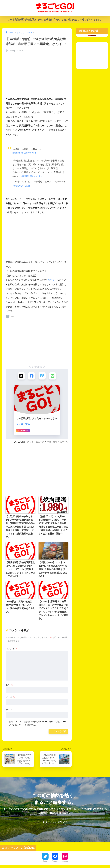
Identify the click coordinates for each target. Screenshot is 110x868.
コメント (12, 648)
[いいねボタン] (8, 316)
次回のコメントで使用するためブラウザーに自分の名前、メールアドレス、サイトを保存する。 (38, 723)
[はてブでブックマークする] (42, 376)
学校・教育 (52, 442)
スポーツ (64, 442)
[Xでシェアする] (21, 376)
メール (10, 697)
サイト (9, 710)
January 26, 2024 (21, 186)
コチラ (51, 280)
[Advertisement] (37, 76)
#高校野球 (27, 176)
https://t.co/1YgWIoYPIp (25, 153)
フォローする (23, 424)
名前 (9, 685)
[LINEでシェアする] (53, 376)
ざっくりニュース (36, 442)
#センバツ (37, 176)
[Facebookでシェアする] (32, 376)
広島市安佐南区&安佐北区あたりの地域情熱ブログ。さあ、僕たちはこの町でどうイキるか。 (55, 20)
